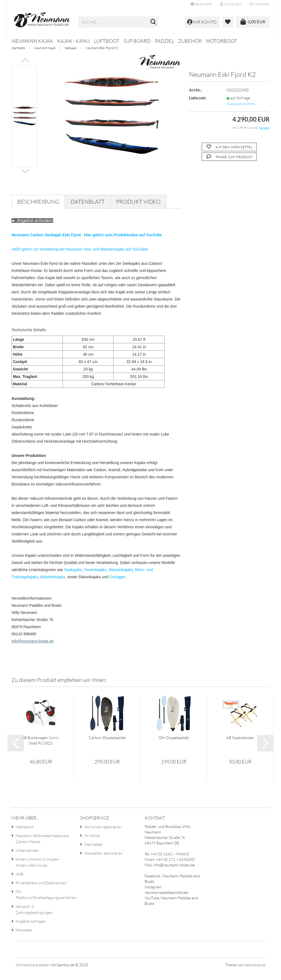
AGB (19, 882)
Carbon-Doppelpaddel (107, 745)
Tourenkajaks (95, 578)
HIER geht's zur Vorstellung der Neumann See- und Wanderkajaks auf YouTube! (80, 257)
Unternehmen (27, 859)
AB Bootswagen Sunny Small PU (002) (40, 748)
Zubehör (190, 41)
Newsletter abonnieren (103, 861)
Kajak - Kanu (74, 41)
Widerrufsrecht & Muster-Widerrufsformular (38, 870)
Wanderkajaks (121, 578)
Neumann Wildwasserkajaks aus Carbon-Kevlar (42, 847)
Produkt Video (138, 210)
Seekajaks (73, 578)
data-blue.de (255, 973)
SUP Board (137, 41)
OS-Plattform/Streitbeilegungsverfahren (44, 903)
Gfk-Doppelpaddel (174, 745)
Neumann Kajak (32, 41)
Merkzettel (260, 4)
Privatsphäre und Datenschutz (41, 891)
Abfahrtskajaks (53, 585)
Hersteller (24, 938)
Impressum (25, 835)
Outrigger (117, 585)
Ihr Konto (92, 844)
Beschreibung (38, 210)
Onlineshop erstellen (33, 973)
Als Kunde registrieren (103, 835)
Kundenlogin (231, 4)
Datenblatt (88, 210)
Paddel (164, 41)
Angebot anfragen (31, 929)
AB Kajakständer (240, 745)
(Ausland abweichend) (241, 112)
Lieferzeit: (198, 106)
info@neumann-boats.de (33, 649)
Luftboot (107, 41)
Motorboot (221, 41)
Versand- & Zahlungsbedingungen (34, 918)
